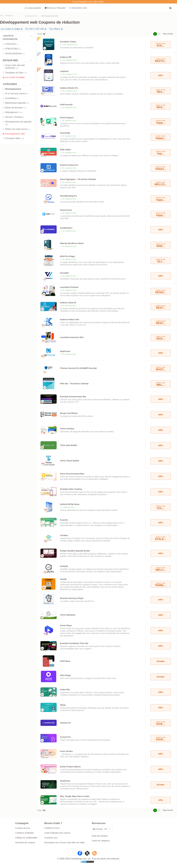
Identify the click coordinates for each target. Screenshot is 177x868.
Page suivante (168, 34)
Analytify (64, 566)
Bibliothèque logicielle (17, 103)
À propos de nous (23, 828)
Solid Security (66, 105)
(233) (22, 138)
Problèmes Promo (52, 828)
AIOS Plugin (65, 675)
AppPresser (65, 351)
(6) (27, 94)
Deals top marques (100, 836)
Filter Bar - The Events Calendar (74, 384)
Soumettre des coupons (25, 843)
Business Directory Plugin (72, 598)
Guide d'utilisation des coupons (57, 833)
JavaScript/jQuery (15, 53)
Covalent (64, 535)
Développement (31, 16)
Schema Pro (65, 723)
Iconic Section (66, 751)
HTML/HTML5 (13, 49)
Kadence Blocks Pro (69, 88)
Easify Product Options (70, 767)
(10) (17, 68)
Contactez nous (51, 838)
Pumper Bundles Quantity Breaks (75, 551)
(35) (7, 125)
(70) (25, 108)
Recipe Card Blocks (69, 413)
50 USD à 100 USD (35, 29)
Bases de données (16, 108)
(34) (25, 73)
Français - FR (100, 829)
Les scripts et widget (11, 29)
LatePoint (64, 71)
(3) (18, 98)
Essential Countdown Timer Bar (74, 643)
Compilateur (12, 98)
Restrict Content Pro (69, 165)
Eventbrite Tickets (68, 42)
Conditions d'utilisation (25, 833)
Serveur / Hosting (15, 117)
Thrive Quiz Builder (69, 445)
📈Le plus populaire (33, 8)
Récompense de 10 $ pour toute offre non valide (64, 843)
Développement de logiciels (18, 123)
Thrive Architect (67, 429)
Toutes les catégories (101, 841)
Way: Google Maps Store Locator (75, 796)
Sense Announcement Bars (72, 474)
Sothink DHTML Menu (70, 504)
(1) (17, 44)
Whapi (63, 705)
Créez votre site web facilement (15, 67)
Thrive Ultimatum (68, 615)
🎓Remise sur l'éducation (55, 8)
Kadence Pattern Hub (70, 320)
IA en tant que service (17, 94)
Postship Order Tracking (71, 489)
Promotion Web (15, 138)
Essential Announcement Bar (73, 397)
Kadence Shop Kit (68, 303)
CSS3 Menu (65, 661)
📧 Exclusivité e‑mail (78, 8)
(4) (29, 129)
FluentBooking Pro (68, 196)
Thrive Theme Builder (70, 461)
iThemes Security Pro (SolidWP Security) (78, 368)
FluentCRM (65, 133)
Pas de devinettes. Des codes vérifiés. (88, 2)
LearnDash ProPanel (69, 287)
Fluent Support (67, 118)
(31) (28, 103)
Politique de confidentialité (26, 838)
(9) (23, 117)
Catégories (9, 15)
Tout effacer (55, 29)
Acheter (161, 661)
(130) (21, 112)
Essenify (64, 520)
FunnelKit (64, 273)
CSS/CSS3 (12, 44)
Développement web (15, 134)
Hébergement (14, 112)
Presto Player (66, 625)
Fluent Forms (66, 210)
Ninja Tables (65, 150)
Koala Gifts (65, 690)
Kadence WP (66, 57)
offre (161, 75)
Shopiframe (65, 781)
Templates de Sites (16, 73)
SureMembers (66, 228)
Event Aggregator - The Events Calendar (78, 179)
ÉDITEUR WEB (18, 60)
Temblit (63, 579)
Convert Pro (65, 737)
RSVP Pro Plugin (68, 256)
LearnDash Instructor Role (72, 337)
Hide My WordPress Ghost (72, 243)
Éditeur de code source (17, 129)
